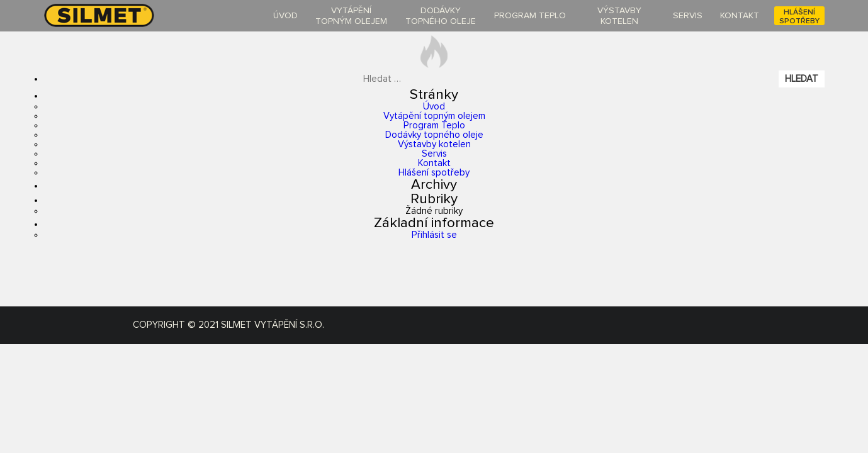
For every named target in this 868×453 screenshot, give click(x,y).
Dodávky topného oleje (434, 135)
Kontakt (434, 163)
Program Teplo (434, 126)
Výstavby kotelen (434, 144)
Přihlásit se (434, 235)
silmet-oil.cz (114, 15)
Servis (434, 154)
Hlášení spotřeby (434, 173)
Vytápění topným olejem (434, 116)
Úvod (434, 107)
